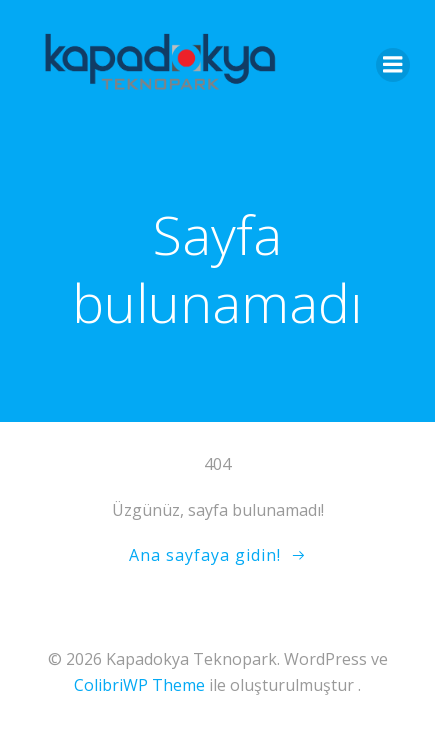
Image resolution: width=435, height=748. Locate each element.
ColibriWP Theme (139, 685)
